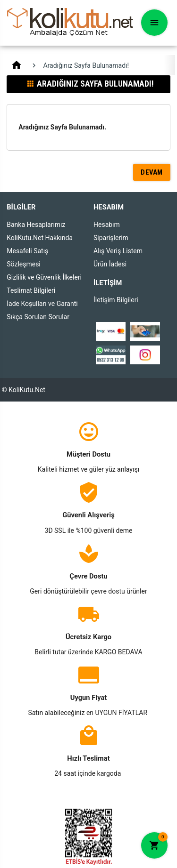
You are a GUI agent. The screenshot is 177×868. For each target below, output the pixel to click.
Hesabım (107, 225)
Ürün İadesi (110, 264)
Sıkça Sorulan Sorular (38, 317)
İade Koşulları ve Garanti (42, 304)
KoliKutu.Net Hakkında (40, 238)
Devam (152, 172)
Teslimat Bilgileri (31, 290)
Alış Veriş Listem (118, 251)
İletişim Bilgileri (116, 300)
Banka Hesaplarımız (36, 225)
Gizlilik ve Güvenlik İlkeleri (44, 277)
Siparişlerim (111, 238)
